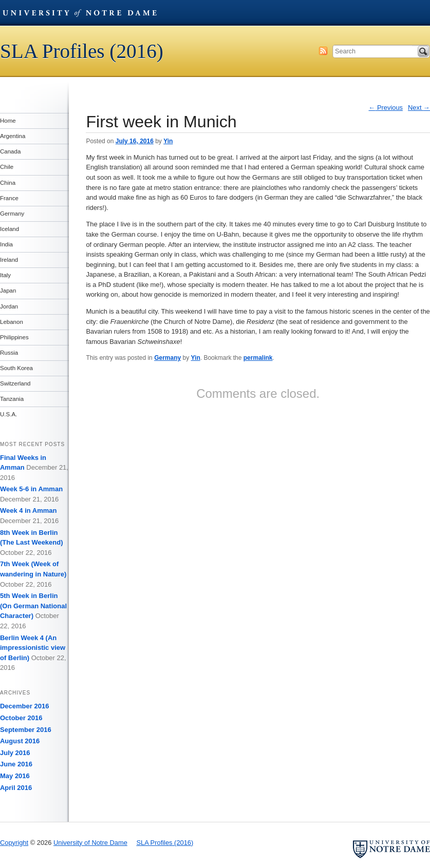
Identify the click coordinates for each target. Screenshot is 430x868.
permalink (258, 358)
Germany (167, 358)
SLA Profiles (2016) (82, 51)
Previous (386, 108)
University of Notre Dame (80, 13)
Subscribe (323, 51)
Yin (168, 141)
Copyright (14, 843)
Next (419, 108)
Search (423, 51)
